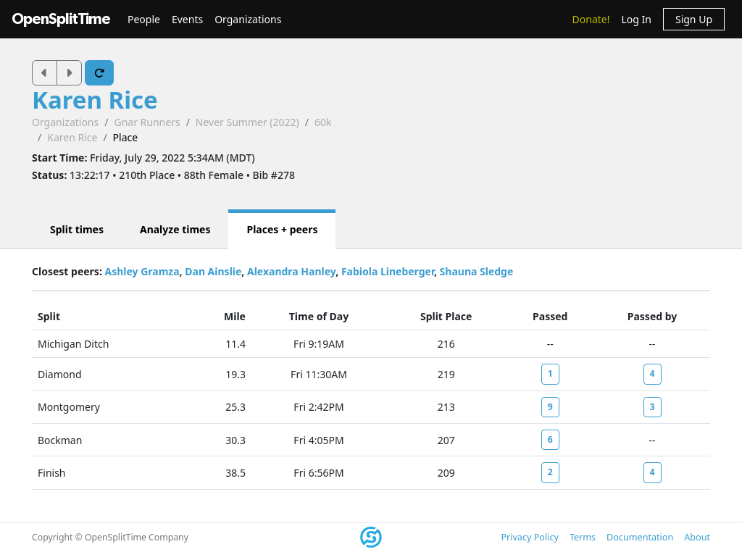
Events (187, 19)
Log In (636, 19)
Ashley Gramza (142, 271)
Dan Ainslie (213, 271)
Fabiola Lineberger (388, 271)
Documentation (640, 537)
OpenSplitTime (61, 19)
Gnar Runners (147, 122)
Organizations (248, 19)
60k (323, 122)
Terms (583, 537)
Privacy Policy (529, 537)
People (144, 19)
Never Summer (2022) (247, 122)
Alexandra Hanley (291, 271)
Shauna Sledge (477, 271)
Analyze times (175, 229)
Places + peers (282, 229)
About (697, 537)
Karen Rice (95, 100)
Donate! (591, 19)
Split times (77, 229)
